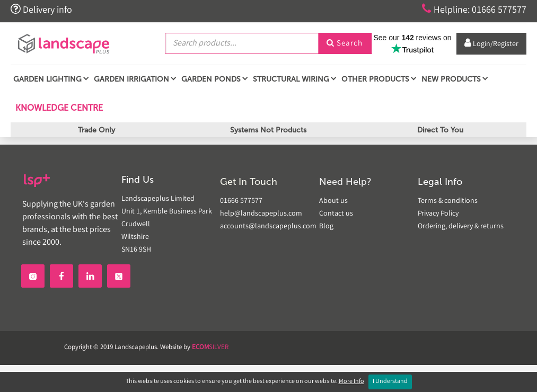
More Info (351, 382)
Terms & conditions (448, 201)
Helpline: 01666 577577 (474, 10)
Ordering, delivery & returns (461, 227)
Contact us (336, 214)
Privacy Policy (438, 214)
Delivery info (41, 10)
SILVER (210, 348)
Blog (326, 227)
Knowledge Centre (58, 108)
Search (345, 44)
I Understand (390, 382)
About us (333, 201)
